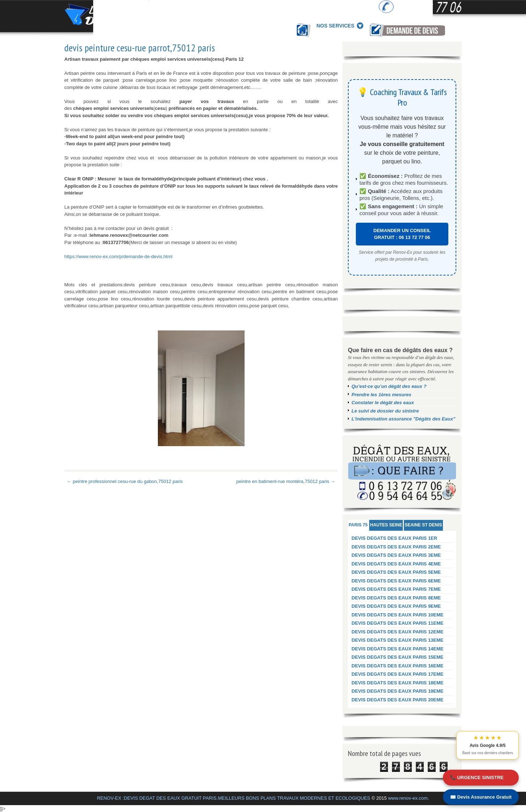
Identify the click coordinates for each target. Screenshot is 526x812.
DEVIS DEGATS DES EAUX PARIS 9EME (396, 606)
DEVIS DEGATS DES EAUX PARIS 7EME (396, 589)
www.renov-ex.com (408, 798)
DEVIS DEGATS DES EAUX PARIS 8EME (396, 598)
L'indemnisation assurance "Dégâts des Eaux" (403, 419)
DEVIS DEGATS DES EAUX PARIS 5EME (396, 572)
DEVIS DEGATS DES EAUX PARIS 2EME (396, 547)
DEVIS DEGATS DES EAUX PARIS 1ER (394, 538)
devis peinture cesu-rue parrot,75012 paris (140, 48)
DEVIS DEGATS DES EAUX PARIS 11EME (398, 623)
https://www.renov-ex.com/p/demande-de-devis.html (118, 257)
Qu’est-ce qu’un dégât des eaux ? (389, 386)
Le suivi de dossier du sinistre (385, 411)
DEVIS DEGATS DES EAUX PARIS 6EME (396, 581)
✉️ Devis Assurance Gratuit (481, 797)
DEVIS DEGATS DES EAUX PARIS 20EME (398, 700)
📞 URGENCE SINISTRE (477, 777)
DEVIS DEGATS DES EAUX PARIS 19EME (398, 691)
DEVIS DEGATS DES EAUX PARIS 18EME (398, 683)
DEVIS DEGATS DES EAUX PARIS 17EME (398, 674)
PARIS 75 (358, 525)
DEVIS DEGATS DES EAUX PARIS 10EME (398, 615)
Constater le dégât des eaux (383, 403)
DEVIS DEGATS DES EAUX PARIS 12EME (398, 632)
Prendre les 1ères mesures (381, 395)
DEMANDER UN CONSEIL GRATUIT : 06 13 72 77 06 (402, 234)
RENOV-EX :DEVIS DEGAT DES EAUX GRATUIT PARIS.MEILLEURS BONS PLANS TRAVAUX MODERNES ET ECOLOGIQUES (233, 798)
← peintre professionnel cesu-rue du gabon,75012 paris (125, 481)
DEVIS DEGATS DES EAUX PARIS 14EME (398, 649)
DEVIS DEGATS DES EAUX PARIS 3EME (396, 555)
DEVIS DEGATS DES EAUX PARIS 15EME (398, 657)
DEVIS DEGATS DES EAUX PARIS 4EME (396, 564)
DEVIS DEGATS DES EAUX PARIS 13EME (398, 640)
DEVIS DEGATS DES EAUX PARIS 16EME (398, 666)
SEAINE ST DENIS (423, 525)
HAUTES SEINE (386, 525)
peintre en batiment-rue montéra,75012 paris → (286, 481)
